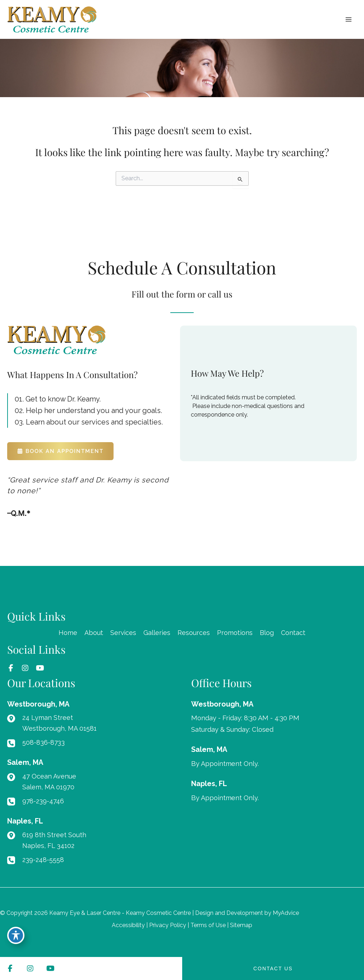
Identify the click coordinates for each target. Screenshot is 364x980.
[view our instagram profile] (25, 669)
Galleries (157, 633)
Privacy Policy (168, 925)
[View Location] (38, 704)
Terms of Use (208, 925)
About (93, 633)
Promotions (235, 633)
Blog (267, 633)
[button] (60, 452)
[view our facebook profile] (11, 669)
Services (123, 633)
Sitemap (241, 925)
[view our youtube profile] (40, 669)
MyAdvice (286, 913)
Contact (293, 633)
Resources (194, 633)
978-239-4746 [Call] (44, 801)
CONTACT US (273, 968)
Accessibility (128, 925)
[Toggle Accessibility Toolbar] (16, 935)
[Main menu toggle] (348, 21)
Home (68, 633)
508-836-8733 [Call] (44, 743)
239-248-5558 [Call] (43, 860)
